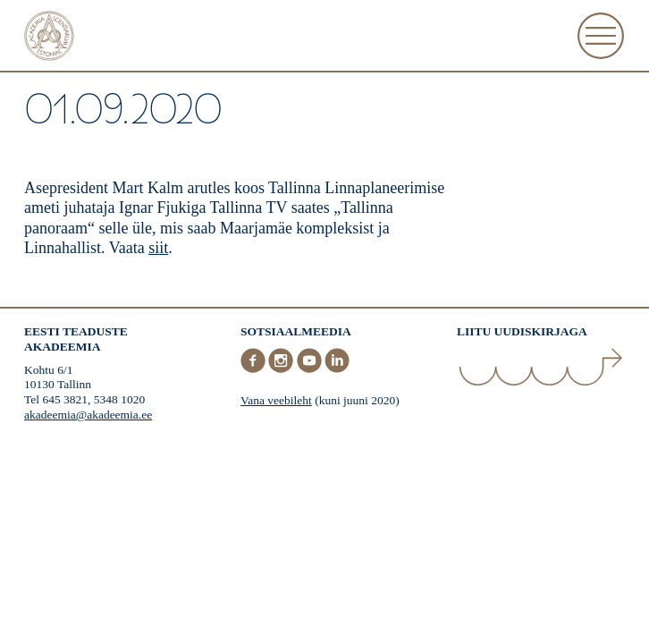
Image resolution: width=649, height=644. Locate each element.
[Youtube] (311, 369)
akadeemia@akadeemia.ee (88, 415)
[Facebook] (255, 369)
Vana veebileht (276, 400)
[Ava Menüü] (601, 36)
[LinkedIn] (337, 369)
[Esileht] (49, 38)
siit (158, 248)
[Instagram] (282, 369)
